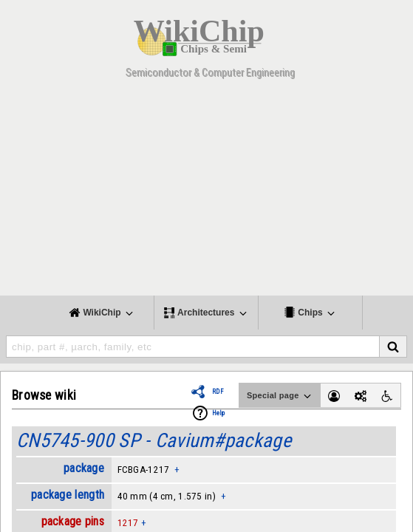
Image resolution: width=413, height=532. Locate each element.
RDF (218, 392)
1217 (128, 523)
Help (218, 413)
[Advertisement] (206, 192)
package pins (73, 521)
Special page (280, 396)
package (84, 468)
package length (68, 495)
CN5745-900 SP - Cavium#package (154, 440)
